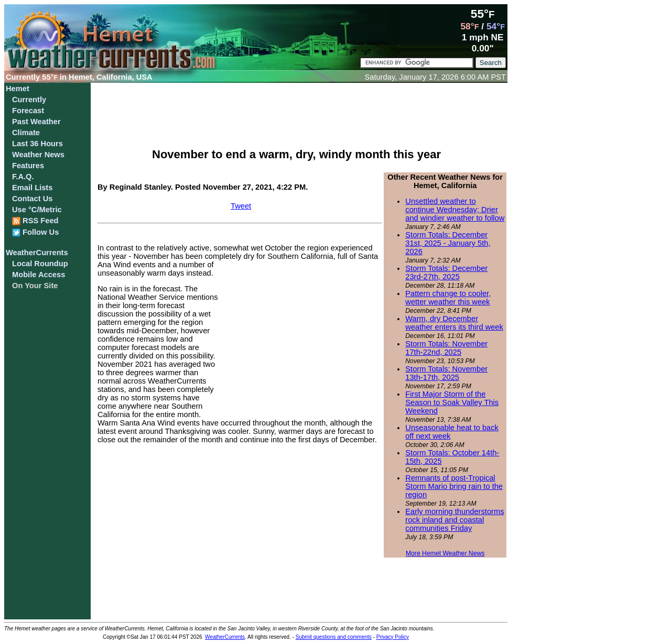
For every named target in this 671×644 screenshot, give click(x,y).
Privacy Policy (393, 637)
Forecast (28, 111)
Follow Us (35, 232)
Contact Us (32, 199)
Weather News (38, 155)
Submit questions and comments (334, 637)
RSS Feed (35, 221)
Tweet (241, 206)
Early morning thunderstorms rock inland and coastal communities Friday (454, 520)
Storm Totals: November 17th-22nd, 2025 (446, 348)
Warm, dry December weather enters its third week (454, 323)
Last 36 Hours (37, 144)
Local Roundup (40, 264)
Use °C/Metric (37, 210)
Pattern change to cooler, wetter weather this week (448, 298)
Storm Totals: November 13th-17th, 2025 (446, 373)
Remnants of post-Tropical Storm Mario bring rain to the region (454, 486)
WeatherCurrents (37, 253)
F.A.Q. (23, 177)
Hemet (18, 89)
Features (28, 166)
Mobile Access (39, 275)
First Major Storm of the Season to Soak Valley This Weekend (452, 402)
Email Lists (32, 188)
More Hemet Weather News (445, 553)
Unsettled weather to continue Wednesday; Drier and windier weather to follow (455, 210)
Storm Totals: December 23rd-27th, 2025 (446, 272)
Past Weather (36, 122)
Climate (26, 133)
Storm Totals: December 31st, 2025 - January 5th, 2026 (448, 243)
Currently (29, 100)
